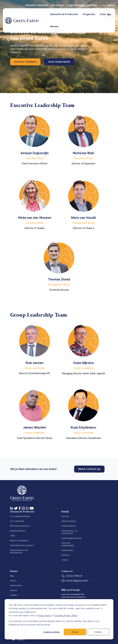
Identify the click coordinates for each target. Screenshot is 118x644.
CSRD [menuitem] (13, 536)
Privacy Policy (45, 616)
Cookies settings (52, 632)
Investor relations (37, 5)
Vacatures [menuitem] (66, 555)
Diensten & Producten (64, 14)
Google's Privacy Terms (66, 616)
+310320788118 (72, 576)
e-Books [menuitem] (14, 595)
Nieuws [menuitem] (13, 581)
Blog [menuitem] (12, 576)
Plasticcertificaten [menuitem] (18, 531)
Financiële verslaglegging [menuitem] (68, 544)
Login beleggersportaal (82, 5)
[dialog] (59, 619)
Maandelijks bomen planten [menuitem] (22, 545)
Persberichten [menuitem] (67, 550)
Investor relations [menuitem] (69, 526)
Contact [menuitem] (65, 560)
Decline (98, 632)
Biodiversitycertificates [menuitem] (20, 526)
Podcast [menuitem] (14, 590)
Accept (75, 632)
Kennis (54, 26)
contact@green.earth (75, 581)
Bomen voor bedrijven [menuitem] (19, 541)
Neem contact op (89, 469)
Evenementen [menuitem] (16, 585)
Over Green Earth (59, 62)
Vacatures (57, 5)
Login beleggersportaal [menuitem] (71, 538)
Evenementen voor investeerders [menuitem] (69, 532)
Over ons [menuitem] (65, 516)
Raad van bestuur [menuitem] (69, 521)
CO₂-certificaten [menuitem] (17, 521)
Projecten (89, 14)
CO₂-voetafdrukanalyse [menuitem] (20, 516)
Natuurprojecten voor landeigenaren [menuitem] (19, 551)
